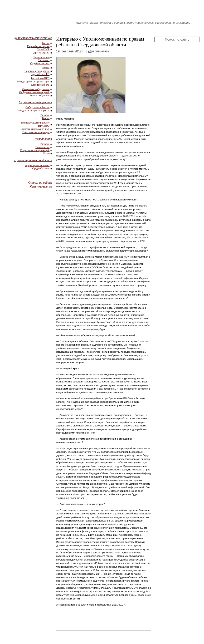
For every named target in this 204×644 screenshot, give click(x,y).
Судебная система (40, 63)
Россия (46, 43)
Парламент (44, 60)
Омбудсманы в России (38, 107)
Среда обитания (41, 168)
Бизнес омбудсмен (40, 95)
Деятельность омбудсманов (33, 38)
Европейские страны (38, 46)
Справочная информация (35, 102)
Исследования (43, 139)
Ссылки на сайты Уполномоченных (40, 185)
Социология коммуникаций (35, 150)
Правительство (42, 57)
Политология (42, 147)
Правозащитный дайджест (33, 160)
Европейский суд (40, 85)
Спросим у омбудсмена (37, 71)
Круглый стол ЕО (40, 74)
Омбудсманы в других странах (33, 110)
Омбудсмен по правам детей (34, 92)
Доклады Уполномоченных (35, 129)
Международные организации (33, 82)
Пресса (46, 68)
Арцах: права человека (37, 165)
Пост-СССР (43, 49)
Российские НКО (40, 78)
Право (46, 153)
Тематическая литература (36, 132)
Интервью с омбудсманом (36, 89)
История (45, 115)
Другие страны (42, 53)
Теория (46, 118)
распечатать (100, 51)
